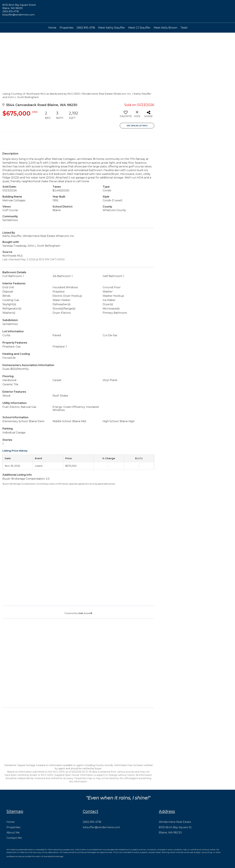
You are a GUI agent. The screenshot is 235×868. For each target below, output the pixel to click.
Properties (66, 28)
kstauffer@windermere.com (19, 15)
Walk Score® (85, 613)
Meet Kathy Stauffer (112, 28)
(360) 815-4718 (11, 11)
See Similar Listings (137, 126)
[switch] (126, 115)
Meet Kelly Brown (165, 28)
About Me (13, 833)
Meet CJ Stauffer (139, 28)
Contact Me (14, 838)
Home (52, 28)
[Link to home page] (117, 11)
